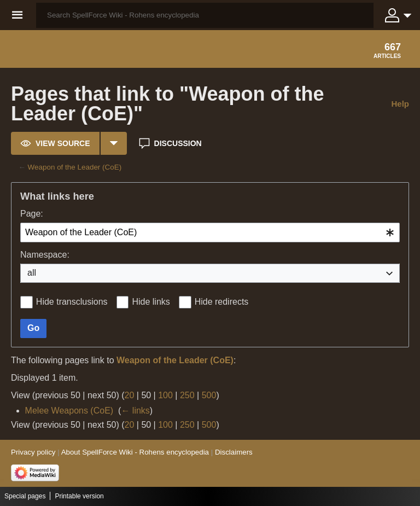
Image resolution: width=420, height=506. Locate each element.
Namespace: (45, 255)
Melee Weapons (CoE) (69, 411)
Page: (32, 214)
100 (165, 395)
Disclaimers (234, 452)
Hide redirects (222, 302)
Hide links (151, 302)
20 (130, 395)
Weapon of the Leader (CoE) (75, 167)
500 (209, 395)
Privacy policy (33, 452)
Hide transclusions (72, 302)
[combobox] (210, 233)
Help (400, 104)
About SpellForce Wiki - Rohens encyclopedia (135, 452)
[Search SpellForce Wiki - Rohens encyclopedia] (205, 15)
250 (187, 395)
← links (135, 411)
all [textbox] (32, 273)
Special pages (25, 496)
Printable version (79, 496)
